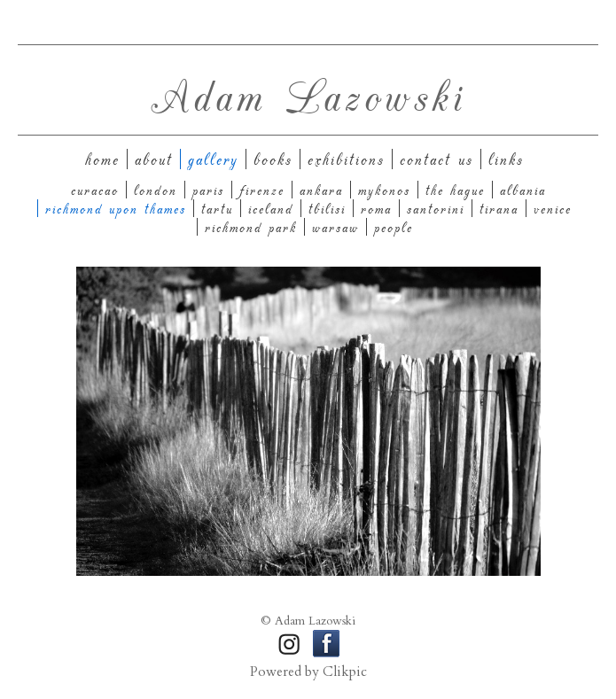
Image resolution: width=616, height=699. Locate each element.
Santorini (436, 208)
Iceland (271, 208)
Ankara (321, 190)
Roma (376, 208)
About (154, 159)
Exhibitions (346, 159)
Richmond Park (251, 227)
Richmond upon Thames (116, 208)
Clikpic (345, 672)
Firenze (262, 190)
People (394, 227)
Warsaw (335, 227)
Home (102, 159)
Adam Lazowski (308, 94)
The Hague (455, 190)
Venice (553, 208)
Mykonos (384, 190)
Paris (208, 190)
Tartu (217, 208)
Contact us (437, 159)
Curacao (95, 190)
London (156, 190)
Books (273, 159)
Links (506, 159)
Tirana (499, 208)
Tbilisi (327, 208)
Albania (523, 190)
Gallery (213, 159)
